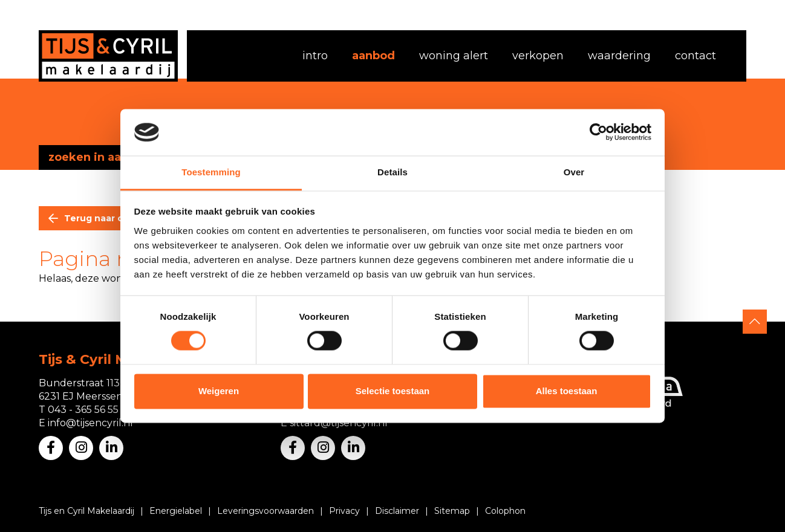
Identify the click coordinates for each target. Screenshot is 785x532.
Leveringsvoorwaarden (265, 511)
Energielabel (176, 511)
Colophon (505, 511)
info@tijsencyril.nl (90, 423)
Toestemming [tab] (211, 172)
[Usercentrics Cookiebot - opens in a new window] (598, 132)
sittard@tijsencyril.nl (339, 423)
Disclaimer (397, 511)
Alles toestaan (567, 391)
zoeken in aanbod (99, 157)
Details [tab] (392, 172)
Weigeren (219, 391)
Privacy (344, 511)
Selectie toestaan (393, 391)
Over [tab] (574, 172)
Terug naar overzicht (113, 218)
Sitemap (452, 511)
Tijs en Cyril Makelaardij (86, 511)
